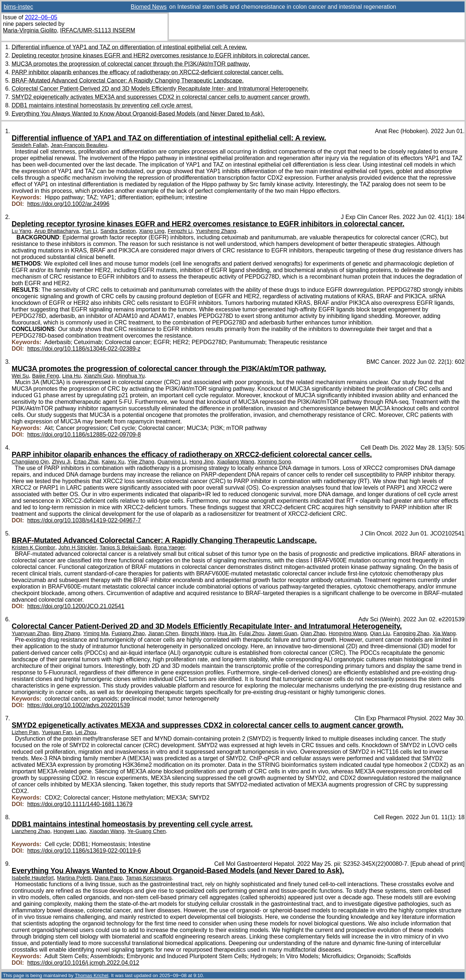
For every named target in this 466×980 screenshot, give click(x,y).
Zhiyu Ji (61, 462)
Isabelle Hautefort (33, 878)
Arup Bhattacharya (56, 231)
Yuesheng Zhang (216, 231)
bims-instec (18, 7)
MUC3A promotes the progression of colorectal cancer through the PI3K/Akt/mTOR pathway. (131, 64)
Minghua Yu (131, 376)
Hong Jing (201, 462)
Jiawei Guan (282, 633)
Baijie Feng (46, 376)
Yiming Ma (96, 633)
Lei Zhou (85, 732)
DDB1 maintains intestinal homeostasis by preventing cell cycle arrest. (102, 105)
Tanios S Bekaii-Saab (125, 547)
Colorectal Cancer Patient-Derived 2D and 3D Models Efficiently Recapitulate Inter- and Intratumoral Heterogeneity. (160, 89)
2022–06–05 (41, 17)
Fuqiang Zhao (128, 633)
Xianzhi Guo (99, 376)
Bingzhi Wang (198, 633)
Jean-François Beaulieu (79, 145)
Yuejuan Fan (57, 732)
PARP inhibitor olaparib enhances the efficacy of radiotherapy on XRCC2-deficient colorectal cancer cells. (147, 72)
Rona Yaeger (170, 547)
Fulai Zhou (252, 633)
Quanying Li (172, 462)
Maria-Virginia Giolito (30, 30)
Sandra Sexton (118, 231)
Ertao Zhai (86, 462)
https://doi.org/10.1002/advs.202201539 (79, 705)
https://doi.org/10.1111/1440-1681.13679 (80, 804)
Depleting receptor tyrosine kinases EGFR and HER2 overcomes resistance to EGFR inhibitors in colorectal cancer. (161, 55)
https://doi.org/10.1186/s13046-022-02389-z (84, 349)
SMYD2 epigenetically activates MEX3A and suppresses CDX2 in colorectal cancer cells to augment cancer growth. (161, 97)
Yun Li (90, 231)
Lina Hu (72, 376)
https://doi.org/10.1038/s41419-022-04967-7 (84, 520)
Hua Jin (227, 633)
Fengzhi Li (180, 231)
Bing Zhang (66, 633)
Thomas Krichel (91, 975)
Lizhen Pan (25, 732)
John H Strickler (78, 547)
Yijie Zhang (141, 462)
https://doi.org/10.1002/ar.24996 (68, 204)
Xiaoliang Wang (236, 462)
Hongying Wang (348, 633)
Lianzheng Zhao (31, 831)
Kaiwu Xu (113, 462)
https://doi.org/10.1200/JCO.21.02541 (76, 606)
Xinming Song (274, 462)
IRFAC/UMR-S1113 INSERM (98, 30)
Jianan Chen (163, 633)
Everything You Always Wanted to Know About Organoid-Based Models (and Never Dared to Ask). (138, 114)
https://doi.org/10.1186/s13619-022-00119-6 (84, 851)
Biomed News (149, 7)
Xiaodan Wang (107, 831)
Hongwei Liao (70, 831)
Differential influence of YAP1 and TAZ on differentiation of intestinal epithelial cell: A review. (129, 47)
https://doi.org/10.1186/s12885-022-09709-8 (84, 435)
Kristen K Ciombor (33, 547)
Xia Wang (444, 633)
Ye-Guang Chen (147, 831)
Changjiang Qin (30, 462)
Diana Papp (109, 878)
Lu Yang (21, 231)
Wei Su (20, 376)
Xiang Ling (152, 231)
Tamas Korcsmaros (149, 878)
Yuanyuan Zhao (30, 633)
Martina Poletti (74, 878)
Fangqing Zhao (411, 633)
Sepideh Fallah (29, 145)
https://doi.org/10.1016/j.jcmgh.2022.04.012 (83, 963)
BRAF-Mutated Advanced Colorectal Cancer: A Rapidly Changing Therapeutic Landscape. (128, 81)
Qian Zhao (313, 633)
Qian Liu (380, 633)
